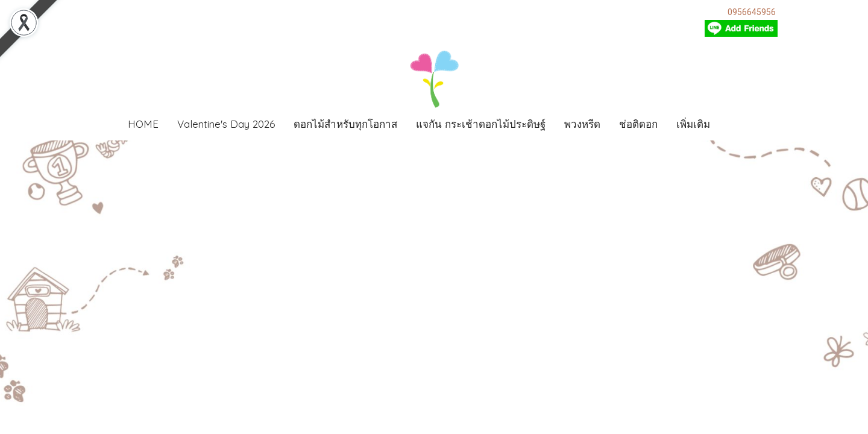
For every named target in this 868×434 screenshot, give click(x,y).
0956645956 (752, 12)
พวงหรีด (582, 124)
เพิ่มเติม (693, 124)
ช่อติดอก (638, 124)
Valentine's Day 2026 (226, 124)
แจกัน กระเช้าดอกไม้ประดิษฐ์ (481, 124)
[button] (737, 124)
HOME (143, 124)
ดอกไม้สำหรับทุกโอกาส (345, 124)
